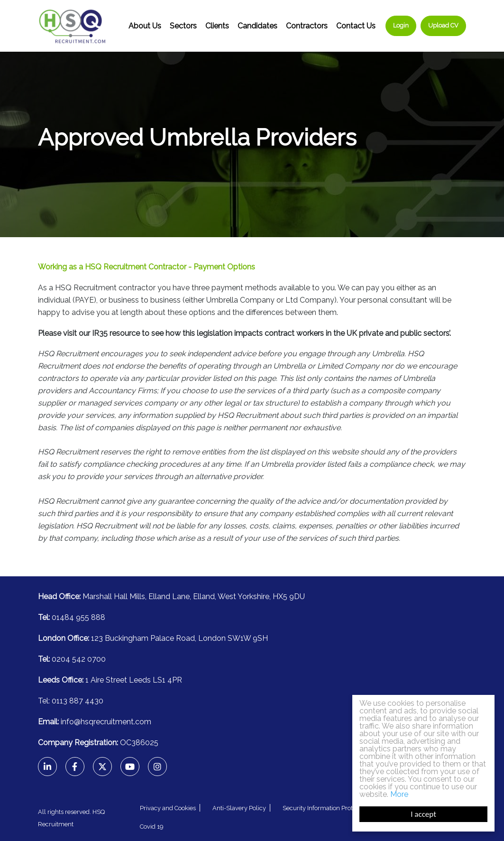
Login (401, 25)
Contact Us (356, 26)
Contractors (307, 26)
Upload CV (443, 25)
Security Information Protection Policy (335, 808)
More (399, 794)
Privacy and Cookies (168, 808)
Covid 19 (151, 827)
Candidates (257, 26)
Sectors (183, 26)
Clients (217, 26)
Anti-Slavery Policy (239, 808)
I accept (423, 814)
